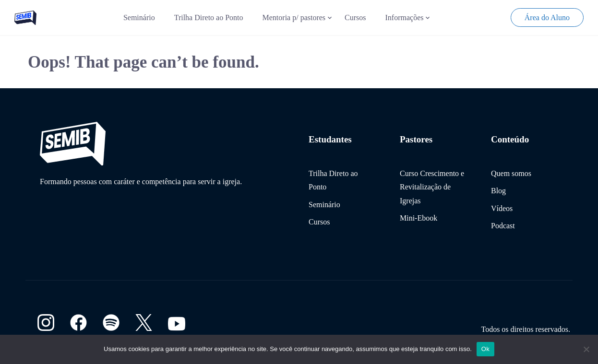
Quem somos (511, 173)
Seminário (139, 18)
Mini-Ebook (419, 218)
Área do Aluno (547, 18)
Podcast (503, 226)
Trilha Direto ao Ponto (209, 18)
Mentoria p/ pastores (294, 18)
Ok (485, 349)
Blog (498, 191)
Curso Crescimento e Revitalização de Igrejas (432, 187)
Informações (405, 18)
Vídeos (502, 208)
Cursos (355, 18)
